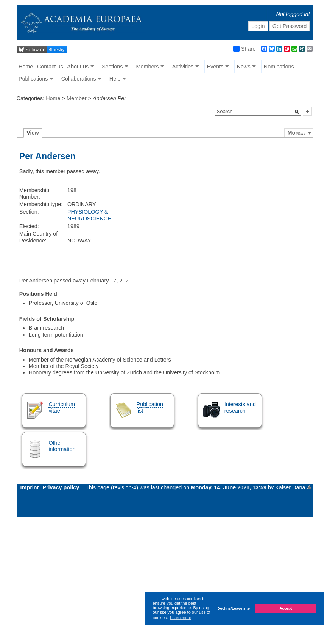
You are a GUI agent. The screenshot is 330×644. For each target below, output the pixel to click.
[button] (297, 112)
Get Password (290, 26)
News (244, 67)
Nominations (279, 67)
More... (296, 133)
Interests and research (240, 407)
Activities (183, 67)
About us (78, 67)
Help (115, 79)
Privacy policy (61, 487)
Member (77, 98)
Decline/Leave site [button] (233, 608)
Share (244, 49)
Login (258, 26)
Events (215, 67)
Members (148, 67)
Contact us (50, 67)
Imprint (30, 487)
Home (26, 67)
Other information (62, 446)
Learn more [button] (181, 618)
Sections (112, 67)
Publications (33, 79)
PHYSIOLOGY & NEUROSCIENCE (89, 215)
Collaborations (79, 79)
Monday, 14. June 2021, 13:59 (229, 487)
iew (33, 133)
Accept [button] (286, 608)
